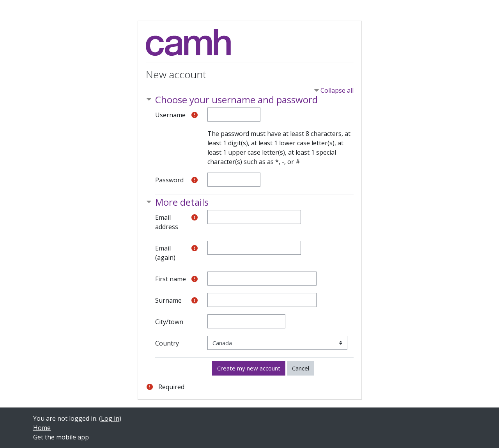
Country (167, 343)
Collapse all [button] (337, 90)
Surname (168, 300)
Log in (110, 418)
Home (42, 428)
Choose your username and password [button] (236, 100)
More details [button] (182, 202)
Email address (167, 222)
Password (169, 180)
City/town (169, 322)
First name (171, 279)
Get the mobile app (61, 437)
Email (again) (165, 253)
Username (170, 115)
